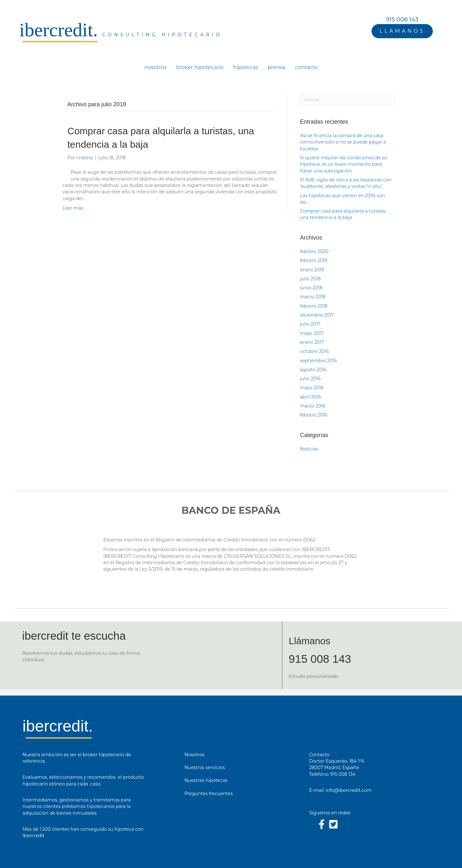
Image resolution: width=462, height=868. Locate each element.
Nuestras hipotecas (206, 780)
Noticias (309, 449)
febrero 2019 (314, 260)
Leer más (73, 208)
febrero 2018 (314, 306)
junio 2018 (311, 288)
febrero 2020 (314, 251)
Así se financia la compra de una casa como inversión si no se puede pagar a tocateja (343, 142)
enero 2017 (312, 342)
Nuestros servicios (205, 767)
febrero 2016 (314, 415)
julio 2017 (310, 324)
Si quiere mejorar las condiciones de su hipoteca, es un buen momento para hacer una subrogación (344, 164)
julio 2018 (310, 279)
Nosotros (195, 755)
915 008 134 (343, 774)
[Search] (347, 100)
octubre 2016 (314, 351)
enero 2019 (312, 270)
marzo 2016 (313, 406)
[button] (402, 31)
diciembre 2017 (317, 315)
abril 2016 (310, 397)
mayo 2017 (312, 333)
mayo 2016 (312, 388)
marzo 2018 (313, 297)
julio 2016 (310, 379)
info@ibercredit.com (349, 790)
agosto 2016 (313, 370)
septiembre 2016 (318, 361)
